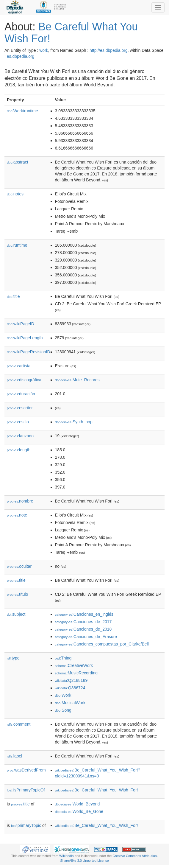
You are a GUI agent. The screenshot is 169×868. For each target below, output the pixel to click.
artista (19, 366)
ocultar (19, 566)
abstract (18, 162)
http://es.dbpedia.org (109, 50)
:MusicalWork (70, 703)
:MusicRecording (76, 673)
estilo (18, 422)
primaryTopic (26, 825)
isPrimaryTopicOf (26, 790)
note (17, 515)
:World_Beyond (78, 804)
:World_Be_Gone (79, 811)
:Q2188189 (71, 680)
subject (16, 614)
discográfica (24, 380)
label (14, 756)
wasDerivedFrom (26, 770)
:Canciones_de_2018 (83, 629)
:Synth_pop (74, 422)
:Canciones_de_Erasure (86, 637)
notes (15, 194)
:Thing (63, 658)
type (13, 658)
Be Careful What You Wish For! (71, 33)
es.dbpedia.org (21, 56)
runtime (17, 245)
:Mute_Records (77, 380)
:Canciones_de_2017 (83, 622)
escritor (20, 408)
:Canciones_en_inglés (84, 614)
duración (21, 394)
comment (19, 724)
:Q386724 (70, 688)
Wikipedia (66, 856)
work (44, 50)
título (17, 594)
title (13, 296)
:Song (63, 710)
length (19, 450)
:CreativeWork (74, 665)
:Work (63, 695)
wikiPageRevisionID (29, 352)
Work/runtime (22, 111)
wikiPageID (21, 324)
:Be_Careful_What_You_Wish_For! (97, 790)
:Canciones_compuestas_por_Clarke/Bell (102, 644)
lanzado (20, 436)
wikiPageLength (25, 338)
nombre (20, 501)
